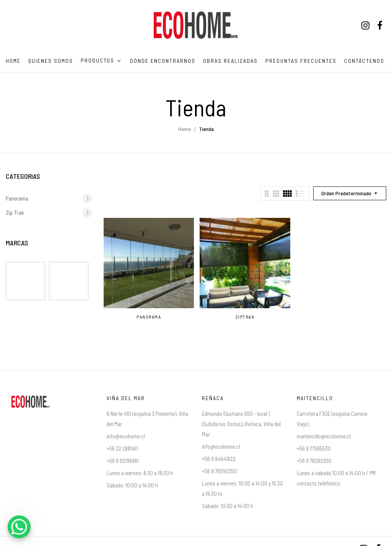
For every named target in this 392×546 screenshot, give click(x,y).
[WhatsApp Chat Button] (19, 527)
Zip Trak (15, 213)
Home (185, 129)
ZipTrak (245, 317)
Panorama (17, 198)
